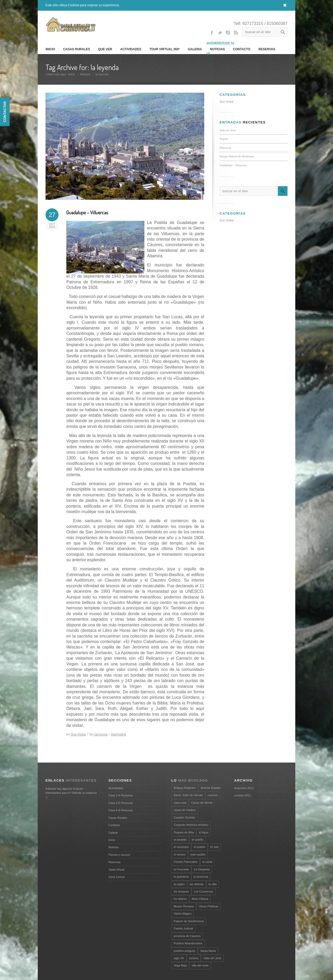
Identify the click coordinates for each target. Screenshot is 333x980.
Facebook (212, 43)
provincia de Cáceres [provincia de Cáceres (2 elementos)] (187, 936)
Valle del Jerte (228, 130)
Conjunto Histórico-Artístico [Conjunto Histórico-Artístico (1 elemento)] (191, 825)
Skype (228, 37)
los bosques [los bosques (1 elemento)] (181, 891)
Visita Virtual (116, 870)
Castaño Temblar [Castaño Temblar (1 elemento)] (185, 817)
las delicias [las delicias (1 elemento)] (197, 884)
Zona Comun (117, 877)
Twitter (220, 37)
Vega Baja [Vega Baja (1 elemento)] (180, 965)
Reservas (114, 862)
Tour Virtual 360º (165, 49)
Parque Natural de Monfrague (237, 156)
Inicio (72, 74)
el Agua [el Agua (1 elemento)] (204, 832)
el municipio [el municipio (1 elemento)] (181, 847)
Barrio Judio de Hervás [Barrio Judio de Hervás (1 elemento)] (188, 795)
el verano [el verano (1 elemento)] (180, 854)
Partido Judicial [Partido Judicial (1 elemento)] (184, 928)
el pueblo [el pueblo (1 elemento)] (200, 847)
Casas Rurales (77, 49)
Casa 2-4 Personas (121, 795)
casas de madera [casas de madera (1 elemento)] (185, 810)
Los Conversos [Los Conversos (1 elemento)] (203, 891)
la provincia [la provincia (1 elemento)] (201, 877)
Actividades (131, 49)
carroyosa (101, 734)
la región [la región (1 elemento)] (179, 884)
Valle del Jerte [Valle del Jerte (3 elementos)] (212, 958)
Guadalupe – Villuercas (87, 212)
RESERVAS (267, 49)
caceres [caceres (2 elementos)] (213, 795)
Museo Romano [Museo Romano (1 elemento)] (184, 906)
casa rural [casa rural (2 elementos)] (180, 803)
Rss (236, 37)
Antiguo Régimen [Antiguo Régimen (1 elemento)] (185, 788)
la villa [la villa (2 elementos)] (213, 884)
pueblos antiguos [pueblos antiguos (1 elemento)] (185, 951)
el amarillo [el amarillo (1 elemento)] (180, 840)
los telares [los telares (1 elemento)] (180, 899)
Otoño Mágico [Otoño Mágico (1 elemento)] (183, 914)
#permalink (119, 734)
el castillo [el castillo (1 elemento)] (198, 840)
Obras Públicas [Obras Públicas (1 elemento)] (209, 906)
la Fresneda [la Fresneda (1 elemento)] (181, 869)
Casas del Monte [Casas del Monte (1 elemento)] (202, 803)
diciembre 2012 (244, 788)
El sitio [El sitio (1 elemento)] (214, 847)
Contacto (242, 49)
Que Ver (105, 49)
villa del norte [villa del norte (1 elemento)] (200, 965)
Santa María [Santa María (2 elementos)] (208, 951)
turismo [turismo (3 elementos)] (194, 958)
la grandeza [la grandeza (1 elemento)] (181, 877)
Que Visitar (78, 734)
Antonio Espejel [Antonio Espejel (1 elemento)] (210, 788)
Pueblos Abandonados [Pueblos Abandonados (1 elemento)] (188, 943)
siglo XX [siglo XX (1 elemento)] (179, 958)
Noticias (85, 74)
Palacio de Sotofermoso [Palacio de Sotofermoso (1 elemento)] (189, 921)
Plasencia (225, 148)
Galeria (195, 49)
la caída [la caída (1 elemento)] (207, 862)
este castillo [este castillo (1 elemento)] (198, 854)
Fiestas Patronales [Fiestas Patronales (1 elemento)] (186, 862)
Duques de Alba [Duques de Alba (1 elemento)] (184, 832)
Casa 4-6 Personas (121, 803)
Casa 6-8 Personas (121, 810)
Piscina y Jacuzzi (119, 855)
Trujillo (224, 139)
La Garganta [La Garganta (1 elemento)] (202, 869)
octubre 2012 (242, 795)
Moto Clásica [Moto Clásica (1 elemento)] (200, 899)
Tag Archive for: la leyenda (82, 67)
